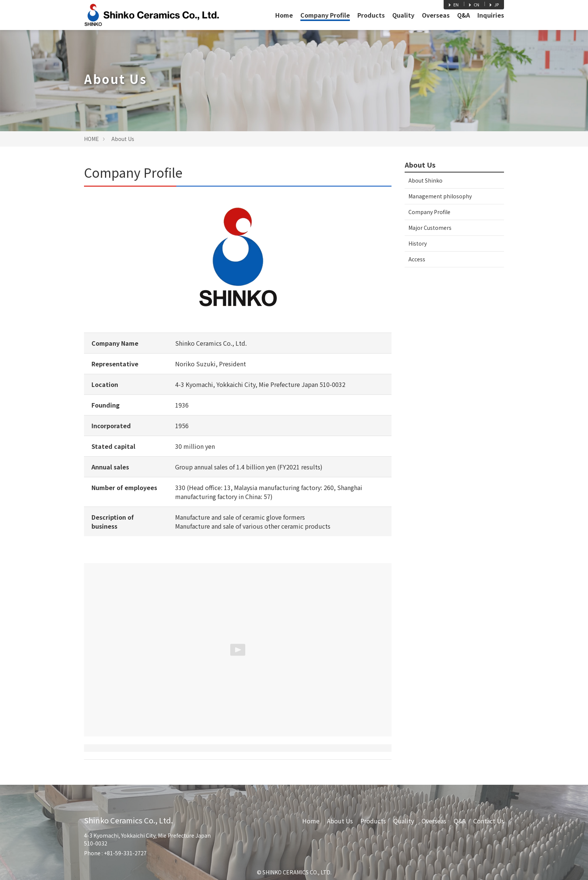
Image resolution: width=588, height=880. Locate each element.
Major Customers (430, 228)
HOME (91, 139)
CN (473, 4)
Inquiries (491, 15)
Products (371, 15)
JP (493, 4)
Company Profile (325, 15)
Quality (403, 15)
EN (453, 4)
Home (284, 15)
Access (417, 259)
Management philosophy (440, 196)
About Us (123, 139)
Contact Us (489, 821)
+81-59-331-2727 (125, 853)
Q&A (463, 15)
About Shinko (425, 180)
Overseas (436, 15)
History (418, 243)
